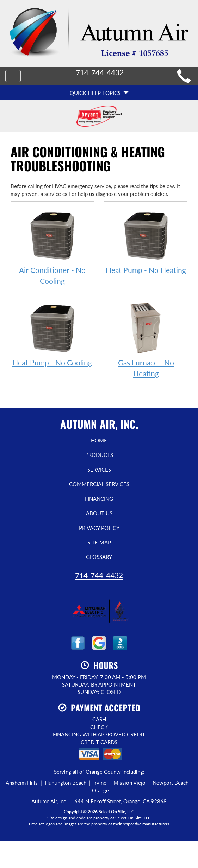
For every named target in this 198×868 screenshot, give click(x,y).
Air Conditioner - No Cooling (52, 247)
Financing (99, 499)
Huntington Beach (66, 783)
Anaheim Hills (22, 783)
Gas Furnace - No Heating (146, 339)
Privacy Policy (99, 528)
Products (99, 455)
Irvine (100, 783)
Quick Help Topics (99, 93)
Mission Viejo (129, 783)
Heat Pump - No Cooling (52, 334)
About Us (99, 513)
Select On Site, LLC (116, 812)
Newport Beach (171, 783)
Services (99, 470)
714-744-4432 (99, 575)
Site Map (99, 542)
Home (99, 440)
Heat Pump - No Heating (146, 241)
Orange (100, 790)
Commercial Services (99, 484)
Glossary (99, 557)
